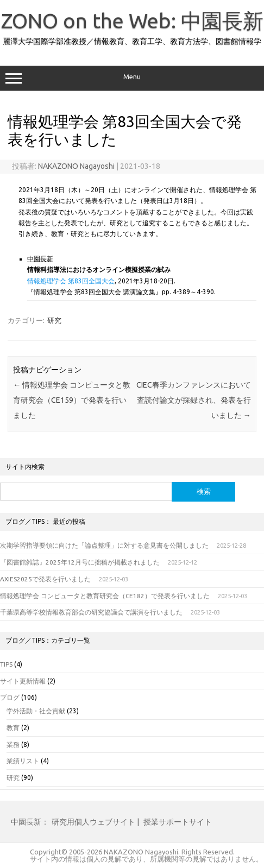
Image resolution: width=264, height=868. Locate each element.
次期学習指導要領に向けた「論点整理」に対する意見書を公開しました (104, 545)
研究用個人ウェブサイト (93, 822)
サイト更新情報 (23, 681)
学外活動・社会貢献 (36, 711)
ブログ (10, 697)
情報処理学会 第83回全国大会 (71, 281)
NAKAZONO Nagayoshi (76, 166)
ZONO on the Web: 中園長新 (132, 21)
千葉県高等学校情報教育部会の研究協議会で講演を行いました (91, 612)
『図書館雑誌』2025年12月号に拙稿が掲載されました (80, 562)
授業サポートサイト (178, 822)
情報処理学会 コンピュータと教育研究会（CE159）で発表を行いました (72, 400)
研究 (54, 320)
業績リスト (23, 761)
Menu (132, 78)
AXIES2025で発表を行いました (45, 579)
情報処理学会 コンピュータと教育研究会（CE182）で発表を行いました (105, 596)
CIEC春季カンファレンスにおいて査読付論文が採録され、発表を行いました (194, 400)
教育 (13, 728)
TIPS (6, 664)
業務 (13, 745)
